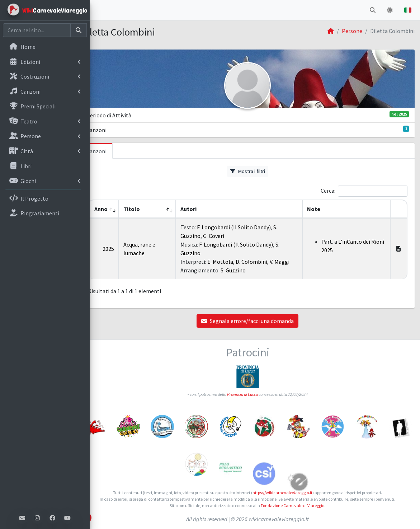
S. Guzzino (244, 270)
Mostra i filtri (255, 171)
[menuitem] (45, 47)
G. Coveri (224, 236)
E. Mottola (231, 262)
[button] (101, 10)
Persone (352, 31)
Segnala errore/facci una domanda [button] (255, 321)
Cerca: (328, 191)
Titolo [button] (145, 209)
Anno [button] (114, 209)
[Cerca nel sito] (37, 30)
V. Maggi (290, 262)
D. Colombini (262, 262)
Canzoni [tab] (111, 151)
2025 (122, 249)
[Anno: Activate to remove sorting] (117, 209)
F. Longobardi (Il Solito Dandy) (244, 227)
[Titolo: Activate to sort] (159, 209)
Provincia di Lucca (250, 394)
